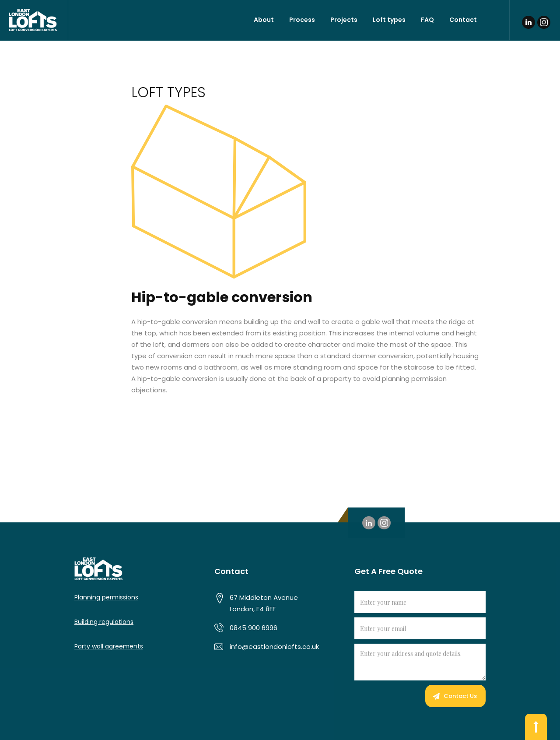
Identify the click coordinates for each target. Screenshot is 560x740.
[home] (34, 20)
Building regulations (104, 622)
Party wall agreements (109, 646)
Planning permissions (106, 597)
